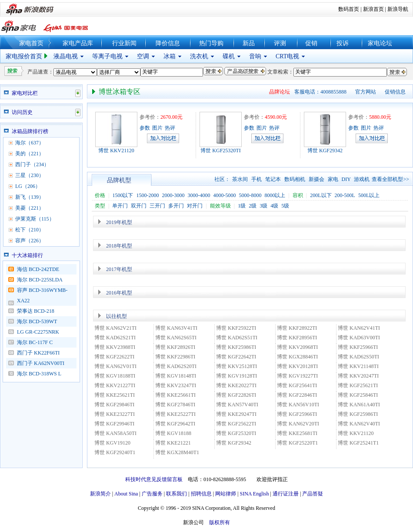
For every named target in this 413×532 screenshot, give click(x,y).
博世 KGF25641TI (297, 385)
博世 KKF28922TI (297, 328)
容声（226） (30, 241)
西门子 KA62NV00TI (41, 363)
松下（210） (30, 230)
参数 (145, 128)
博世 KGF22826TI (236, 395)
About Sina (126, 494)
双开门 (139, 206)
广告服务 (152, 494)
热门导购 (211, 43)
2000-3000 (173, 195)
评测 (280, 43)
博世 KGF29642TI (175, 424)
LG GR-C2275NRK (38, 332)
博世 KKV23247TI (176, 385)
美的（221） (30, 154)
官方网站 (366, 92)
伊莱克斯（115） (35, 219)
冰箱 (170, 56)
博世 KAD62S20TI (176, 366)
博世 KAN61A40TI (359, 405)
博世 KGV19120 (112, 443)
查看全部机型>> (390, 179)
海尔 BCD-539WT (37, 321)
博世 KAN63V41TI (176, 328)
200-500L (345, 195)
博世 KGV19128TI (236, 376)
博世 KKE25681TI (297, 433)
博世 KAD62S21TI (118, 338)
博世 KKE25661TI (175, 395)
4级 (274, 206)
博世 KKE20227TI (236, 385)
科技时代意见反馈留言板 (154, 479)
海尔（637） (30, 143)
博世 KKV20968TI (297, 347)
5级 (285, 206)
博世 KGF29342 (325, 151)
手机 (256, 179)
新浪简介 (100, 494)
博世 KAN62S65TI (176, 338)
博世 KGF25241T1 (358, 443)
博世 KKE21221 (173, 443)
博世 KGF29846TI (114, 405)
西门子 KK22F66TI (38, 353)
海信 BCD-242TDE (38, 269)
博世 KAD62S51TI (237, 338)
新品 (249, 43)
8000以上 (275, 195)
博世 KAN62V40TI (359, 424)
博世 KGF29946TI (114, 424)
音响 (255, 56)
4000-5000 (224, 195)
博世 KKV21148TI (358, 366)
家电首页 (31, 43)
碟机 (229, 56)
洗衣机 (199, 56)
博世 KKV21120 (116, 151)
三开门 (157, 206)
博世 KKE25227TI (175, 414)
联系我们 (177, 494)
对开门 (195, 206)
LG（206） (28, 186)
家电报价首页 (24, 56)
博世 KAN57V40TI (237, 405)
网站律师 (226, 494)
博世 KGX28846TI (297, 357)
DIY (346, 179)
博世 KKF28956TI (297, 338)
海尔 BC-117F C (35, 342)
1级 (242, 206)
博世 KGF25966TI (297, 414)
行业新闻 (124, 43)
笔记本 (273, 179)
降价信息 (168, 43)
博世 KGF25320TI (220, 151)
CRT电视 (287, 56)
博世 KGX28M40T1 (177, 452)
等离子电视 (107, 56)
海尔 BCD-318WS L (39, 374)
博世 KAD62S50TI (358, 357)
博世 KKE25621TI (115, 395)
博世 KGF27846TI (175, 405)
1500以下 (123, 195)
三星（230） (30, 175)
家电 (333, 179)
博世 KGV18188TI (115, 376)
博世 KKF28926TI (175, 347)
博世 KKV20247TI (358, 376)
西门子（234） (32, 164)
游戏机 (362, 179)
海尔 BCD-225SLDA (40, 280)
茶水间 (240, 179)
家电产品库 (78, 43)
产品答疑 (313, 494)
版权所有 (220, 522)
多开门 (176, 206)
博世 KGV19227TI (297, 376)
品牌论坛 (280, 92)
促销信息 (395, 92)
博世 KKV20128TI (297, 366)
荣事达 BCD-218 (36, 311)
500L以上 (369, 195)
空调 (143, 56)
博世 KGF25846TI (358, 395)
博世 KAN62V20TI (298, 424)
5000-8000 (250, 195)
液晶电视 (66, 56)
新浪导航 (398, 9)
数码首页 (349, 9)
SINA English (254, 494)
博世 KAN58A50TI (115, 433)
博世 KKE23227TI (115, 414)
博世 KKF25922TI (236, 328)
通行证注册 (286, 494)
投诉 (343, 43)
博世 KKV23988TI (115, 347)
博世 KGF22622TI (114, 357)
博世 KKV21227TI (115, 385)
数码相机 (295, 179)
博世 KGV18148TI (176, 376)
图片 (157, 128)
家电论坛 (380, 43)
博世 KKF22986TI (175, 357)
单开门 (120, 206)
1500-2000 (147, 195)
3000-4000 (199, 195)
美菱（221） (30, 208)
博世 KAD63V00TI (359, 338)
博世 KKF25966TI (358, 347)
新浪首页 (373, 9)
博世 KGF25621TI (358, 385)
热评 (170, 128)
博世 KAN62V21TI (115, 328)
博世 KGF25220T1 (297, 443)
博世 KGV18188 (173, 433)
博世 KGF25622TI (236, 424)
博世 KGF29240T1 (115, 452)
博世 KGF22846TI (297, 395)
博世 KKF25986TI (236, 347)
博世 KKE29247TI (236, 414)
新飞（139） (30, 197)
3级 (263, 206)
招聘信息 (201, 494)
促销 (311, 43)
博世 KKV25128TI (236, 366)
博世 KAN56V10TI (298, 405)
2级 (253, 206)
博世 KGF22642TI (236, 357)
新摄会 (316, 179)
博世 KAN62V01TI (115, 366)
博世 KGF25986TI (358, 414)
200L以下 (321, 195)
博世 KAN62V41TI (359, 328)
